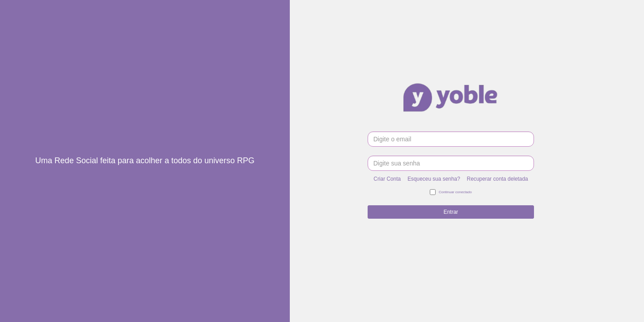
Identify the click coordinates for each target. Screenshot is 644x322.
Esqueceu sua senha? (434, 179)
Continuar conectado (451, 192)
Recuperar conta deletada (498, 179)
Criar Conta (387, 179)
